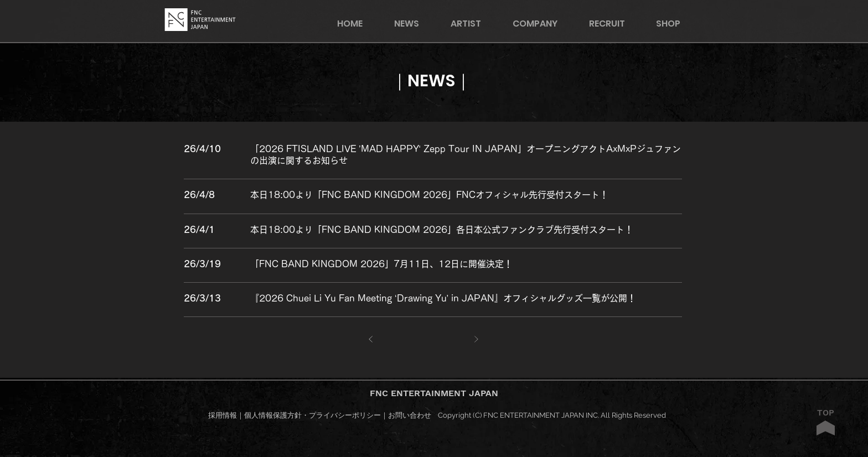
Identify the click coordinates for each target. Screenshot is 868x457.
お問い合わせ (410, 415)
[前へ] (371, 339)
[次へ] (476, 339)
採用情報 (223, 415)
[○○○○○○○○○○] (466, 148)
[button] (675, 24)
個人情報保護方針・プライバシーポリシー (312, 415)
